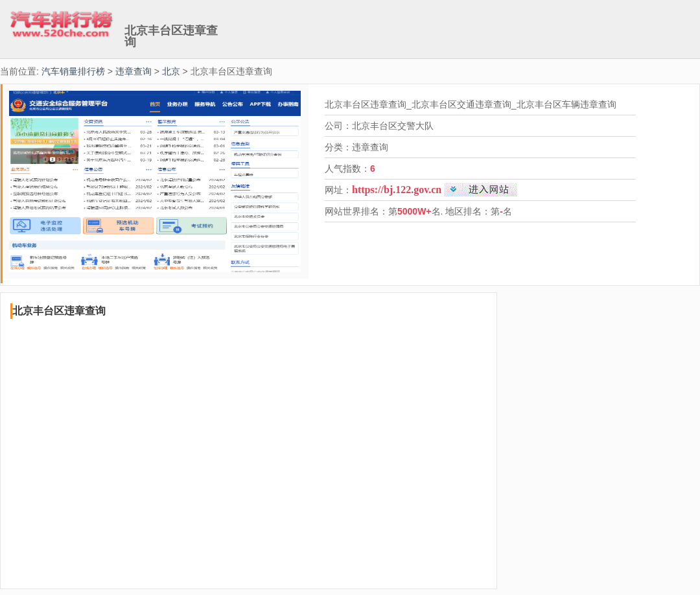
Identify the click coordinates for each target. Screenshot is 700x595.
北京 (171, 71)
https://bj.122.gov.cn (397, 190)
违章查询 (134, 71)
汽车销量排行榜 (73, 71)
